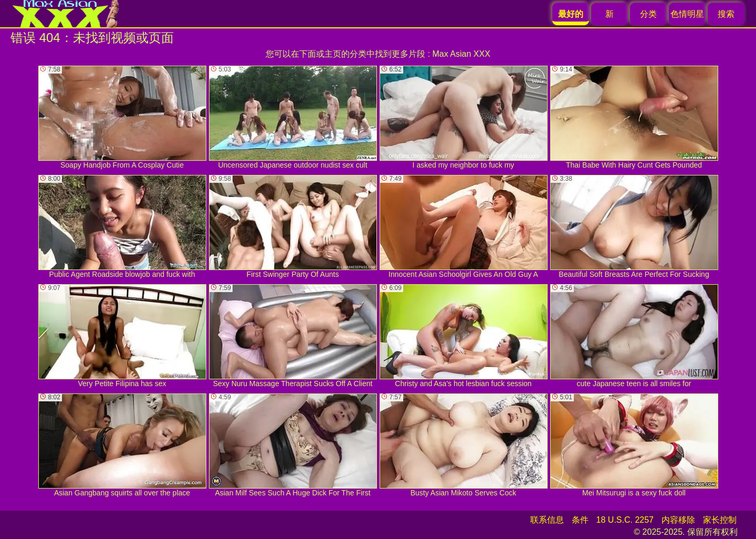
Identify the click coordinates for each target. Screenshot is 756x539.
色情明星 (687, 14)
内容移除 (678, 520)
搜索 (726, 14)
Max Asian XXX (461, 54)
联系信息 (547, 520)
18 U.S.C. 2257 (625, 520)
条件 (580, 520)
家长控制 (720, 520)
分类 (648, 14)
